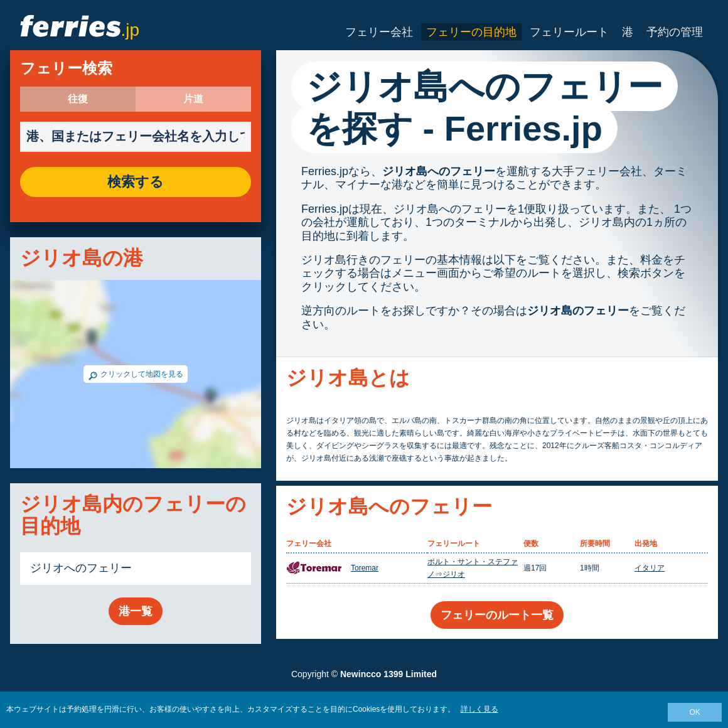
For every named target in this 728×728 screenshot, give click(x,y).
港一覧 (136, 611)
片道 (193, 99)
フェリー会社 (379, 32)
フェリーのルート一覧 (497, 615)
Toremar (365, 568)
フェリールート (569, 32)
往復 (78, 99)
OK (694, 712)
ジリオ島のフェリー (578, 311)
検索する (136, 182)
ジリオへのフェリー (81, 568)
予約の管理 (675, 32)
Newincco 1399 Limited (388, 674)
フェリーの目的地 (471, 32)
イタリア (650, 568)
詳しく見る (479, 709)
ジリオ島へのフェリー (439, 171)
